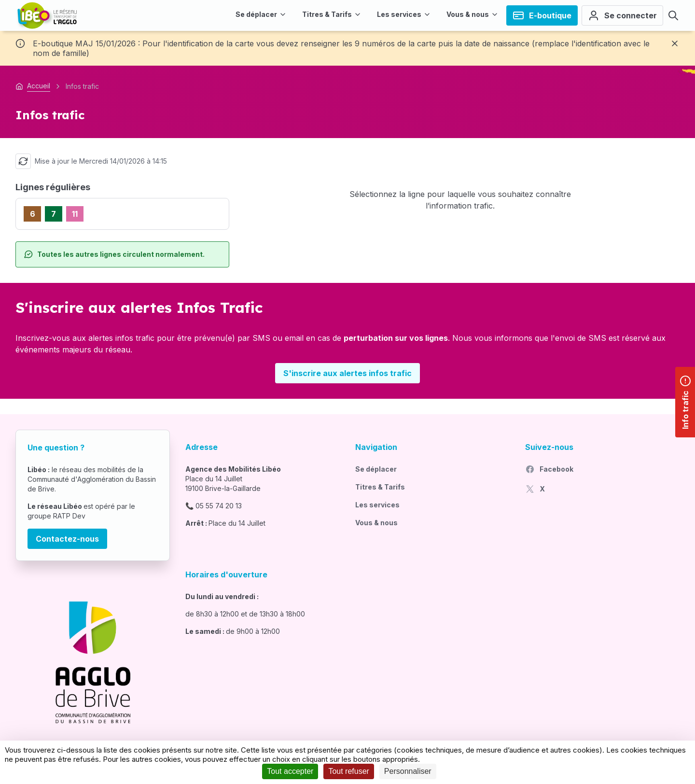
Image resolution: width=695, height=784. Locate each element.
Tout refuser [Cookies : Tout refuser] (348, 771)
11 (75, 214)
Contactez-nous (67, 539)
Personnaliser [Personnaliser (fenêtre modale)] (408, 771)
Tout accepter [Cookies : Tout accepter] (290, 771)
